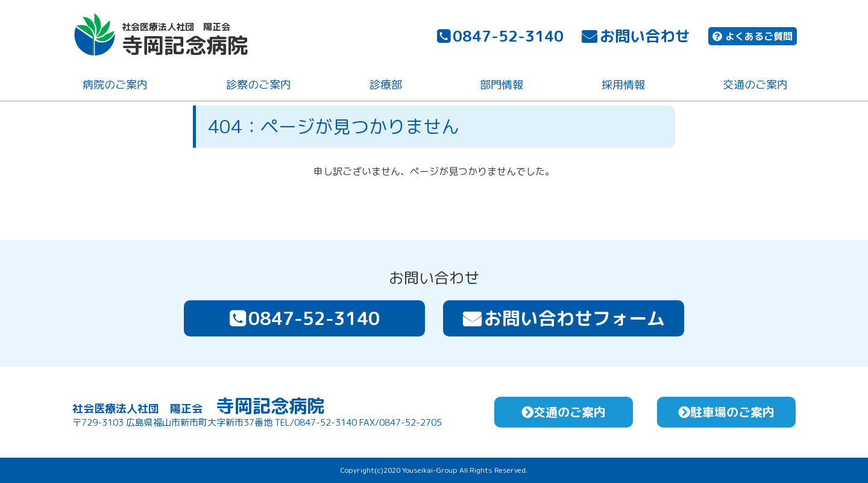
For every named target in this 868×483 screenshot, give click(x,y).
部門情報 (500, 87)
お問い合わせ (635, 38)
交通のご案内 (754, 87)
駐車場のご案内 (726, 412)
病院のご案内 (114, 87)
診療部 (384, 87)
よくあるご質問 (751, 38)
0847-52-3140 (499, 38)
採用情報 (621, 87)
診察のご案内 (257, 87)
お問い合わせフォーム (564, 318)
